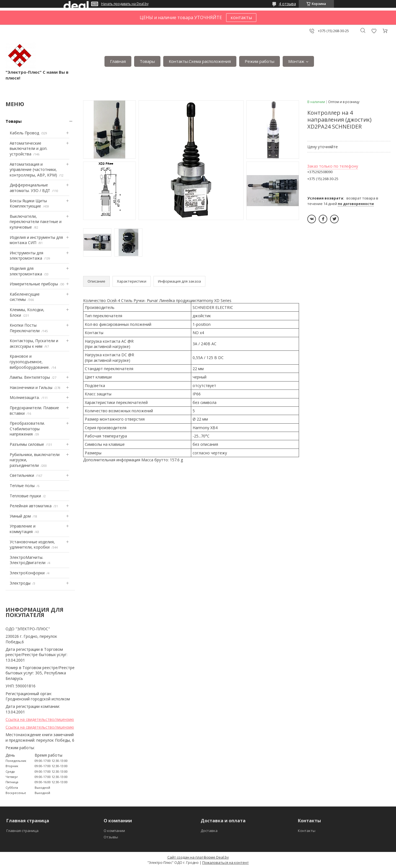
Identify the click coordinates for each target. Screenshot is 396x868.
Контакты (307, 831)
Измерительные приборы (34, 284)
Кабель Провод (24, 133)
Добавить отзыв (374, 31)
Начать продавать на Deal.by (125, 4)
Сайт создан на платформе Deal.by (198, 857)
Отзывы (111, 837)
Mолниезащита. (25, 397)
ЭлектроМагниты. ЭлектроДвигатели (28, 560)
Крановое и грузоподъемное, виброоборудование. (30, 362)
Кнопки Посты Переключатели (25, 328)
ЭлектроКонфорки (27, 573)
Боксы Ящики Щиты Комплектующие (28, 203)
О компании (114, 831)
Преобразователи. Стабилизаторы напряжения (27, 429)
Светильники (22, 475)
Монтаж (296, 61)
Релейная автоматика (31, 506)
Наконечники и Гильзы (31, 387)
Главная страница (22, 831)
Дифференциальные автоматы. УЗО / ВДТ (30, 188)
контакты (241, 17)
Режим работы (260, 61)
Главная (118, 61)
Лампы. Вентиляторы (30, 377)
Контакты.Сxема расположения (200, 61)
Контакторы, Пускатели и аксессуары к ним (34, 343)
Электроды (20, 583)
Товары (147, 61)
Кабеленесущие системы (25, 297)
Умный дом (20, 516)
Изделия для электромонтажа (26, 271)
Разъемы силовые (27, 444)
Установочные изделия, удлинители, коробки (32, 545)
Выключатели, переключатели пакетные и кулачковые (36, 222)
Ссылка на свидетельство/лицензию (40, 719)
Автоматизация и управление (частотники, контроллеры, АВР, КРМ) (33, 170)
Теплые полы (22, 486)
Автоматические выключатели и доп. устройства (29, 148)
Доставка (209, 831)
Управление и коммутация (23, 529)
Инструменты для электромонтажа (26, 256)
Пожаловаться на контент (226, 862)
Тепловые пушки (25, 496)
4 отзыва (287, 4)
